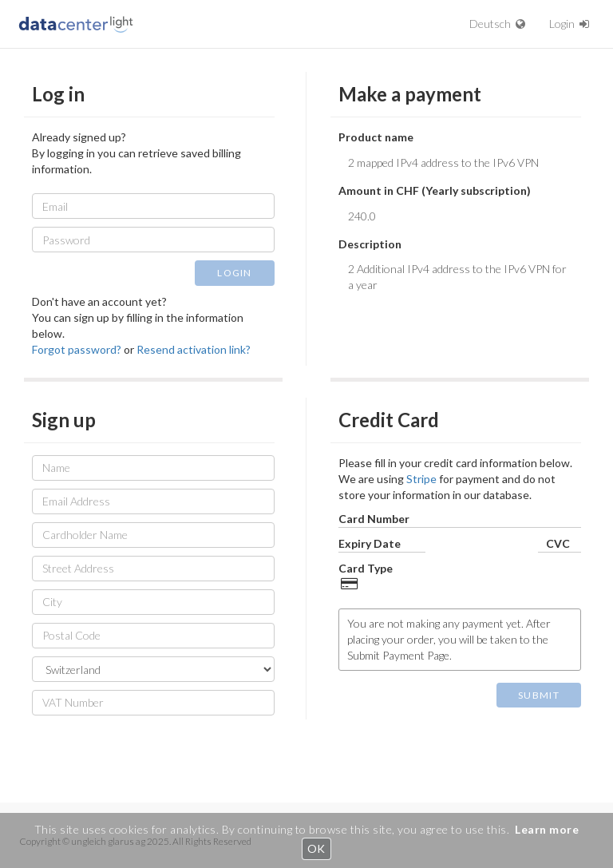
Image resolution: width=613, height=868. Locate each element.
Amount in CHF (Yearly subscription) (435, 190)
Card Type (366, 568)
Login (569, 24)
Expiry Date (370, 543)
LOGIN (235, 273)
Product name (376, 137)
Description (370, 244)
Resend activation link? (194, 349)
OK (316, 848)
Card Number (374, 519)
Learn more (547, 829)
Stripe (421, 479)
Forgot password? (77, 349)
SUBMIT (539, 695)
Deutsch (497, 24)
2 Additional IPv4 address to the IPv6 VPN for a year (460, 280)
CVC (558, 543)
